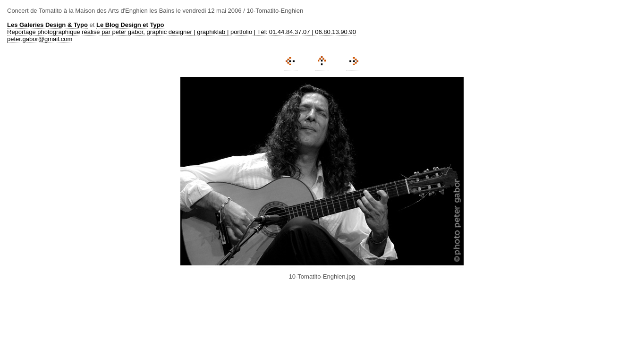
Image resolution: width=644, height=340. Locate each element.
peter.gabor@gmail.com (40, 39)
